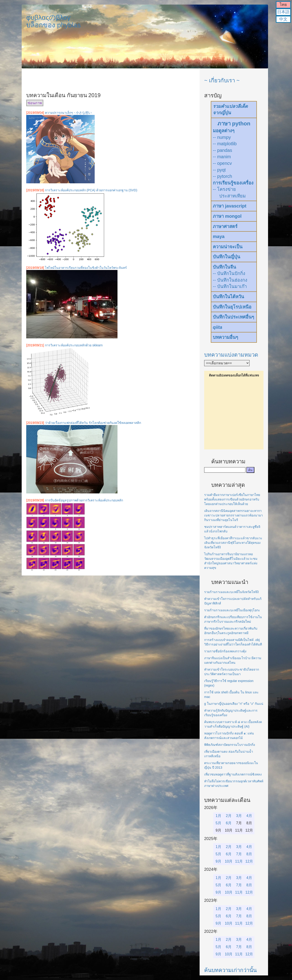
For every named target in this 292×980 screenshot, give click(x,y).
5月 (218, 823)
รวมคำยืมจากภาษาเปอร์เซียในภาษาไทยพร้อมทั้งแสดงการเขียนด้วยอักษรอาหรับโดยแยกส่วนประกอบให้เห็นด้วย (232, 499)
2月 (229, 816)
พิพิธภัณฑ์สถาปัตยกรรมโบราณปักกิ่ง (230, 745)
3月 (239, 816)
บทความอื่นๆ (226, 337)
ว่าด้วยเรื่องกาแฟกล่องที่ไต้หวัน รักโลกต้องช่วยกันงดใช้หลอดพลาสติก (93, 423)
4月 (249, 816)
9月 (218, 861)
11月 (239, 861)
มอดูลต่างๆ (224, 131)
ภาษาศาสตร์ (225, 226)
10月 (229, 861)
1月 (218, 816)
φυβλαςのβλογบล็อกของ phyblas (53, 21)
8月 (249, 854)
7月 (239, 854)
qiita (218, 327)
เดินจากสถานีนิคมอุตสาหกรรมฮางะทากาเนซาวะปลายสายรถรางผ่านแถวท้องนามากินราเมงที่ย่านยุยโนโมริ (233, 515)
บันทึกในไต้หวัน (228, 297)
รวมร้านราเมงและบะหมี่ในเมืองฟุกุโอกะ (232, 610)
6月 (229, 823)
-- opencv (222, 163)
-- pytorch (222, 176)
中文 (283, 19)
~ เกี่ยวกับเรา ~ (222, 80)
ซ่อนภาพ (35, 103)
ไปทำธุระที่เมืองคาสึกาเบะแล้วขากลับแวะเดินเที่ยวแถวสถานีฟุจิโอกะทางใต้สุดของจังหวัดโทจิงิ (233, 543)
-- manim (222, 157)
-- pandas (223, 150)
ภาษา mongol (227, 216)
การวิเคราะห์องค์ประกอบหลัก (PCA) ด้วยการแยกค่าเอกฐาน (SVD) (91, 190)
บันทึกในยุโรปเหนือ (232, 307)
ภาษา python (234, 123)
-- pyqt (219, 170)
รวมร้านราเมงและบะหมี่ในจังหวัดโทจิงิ (231, 592)
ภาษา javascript (230, 206)
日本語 (283, 12)
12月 (249, 861)
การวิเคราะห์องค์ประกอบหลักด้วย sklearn (74, 345)
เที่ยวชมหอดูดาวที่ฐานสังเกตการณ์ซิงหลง (233, 774)
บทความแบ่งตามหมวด (231, 355)
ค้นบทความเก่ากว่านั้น (230, 970)
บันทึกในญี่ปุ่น (227, 257)
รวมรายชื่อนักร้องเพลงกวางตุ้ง (225, 651)
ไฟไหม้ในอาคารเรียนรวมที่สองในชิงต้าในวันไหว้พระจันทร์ (86, 268)
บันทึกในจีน (224, 267)
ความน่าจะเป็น (228, 247)
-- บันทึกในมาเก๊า (230, 286)
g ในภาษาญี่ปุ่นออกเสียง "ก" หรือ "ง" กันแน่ (234, 704)
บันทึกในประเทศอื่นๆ (233, 317)
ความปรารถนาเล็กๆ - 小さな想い (68, 113)
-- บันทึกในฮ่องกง (230, 280)
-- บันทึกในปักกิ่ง (229, 273)
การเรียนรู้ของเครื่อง (233, 183)
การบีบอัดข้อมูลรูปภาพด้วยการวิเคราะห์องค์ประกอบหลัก (84, 500)
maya (219, 236)
